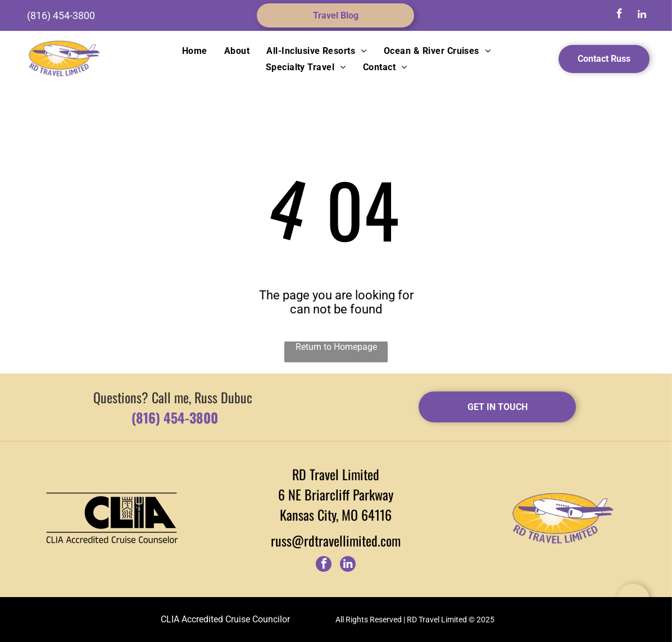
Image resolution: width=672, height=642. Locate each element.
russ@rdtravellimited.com (336, 540)
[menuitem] (195, 51)
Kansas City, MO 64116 (336, 514)
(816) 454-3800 (61, 15)
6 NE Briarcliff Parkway (336, 494)
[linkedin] (642, 15)
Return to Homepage (336, 347)
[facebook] (619, 15)
